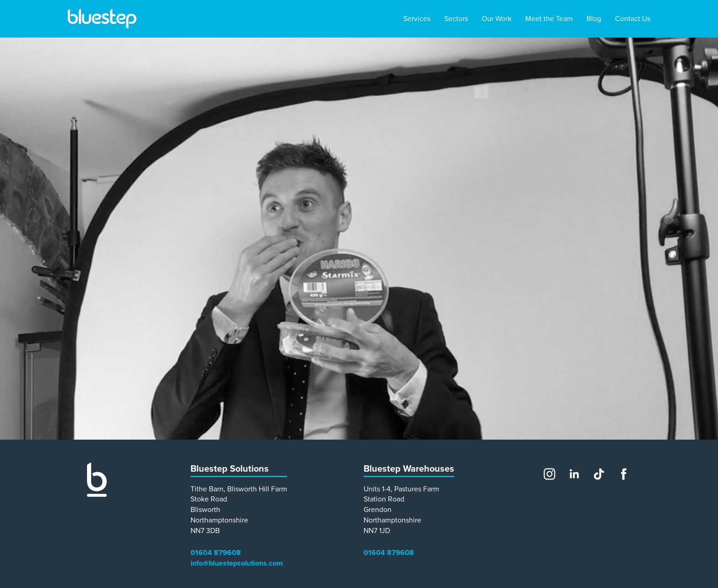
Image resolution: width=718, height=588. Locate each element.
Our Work (497, 19)
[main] (359, 239)
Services (417, 19)
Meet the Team (549, 19)
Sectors (456, 19)
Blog (594, 19)
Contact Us (633, 19)
